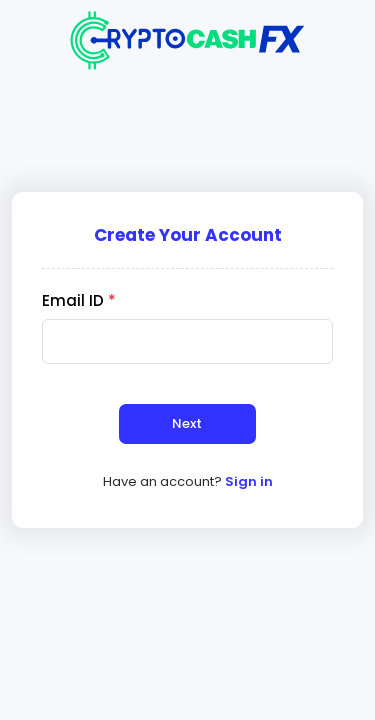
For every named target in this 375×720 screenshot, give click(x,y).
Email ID (79, 300)
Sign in (249, 481)
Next (187, 423)
